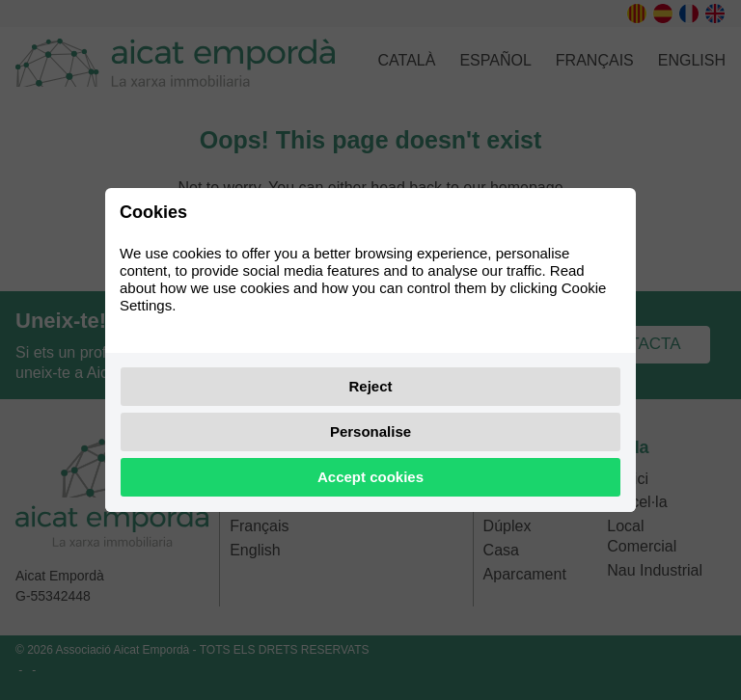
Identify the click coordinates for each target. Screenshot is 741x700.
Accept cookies (370, 477)
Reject (370, 386)
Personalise (370, 431)
